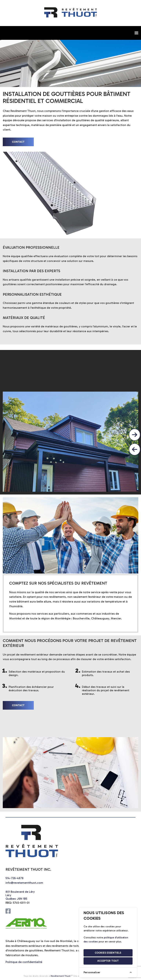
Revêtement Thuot (61, 976)
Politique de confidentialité (24, 962)
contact (18, 142)
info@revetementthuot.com (24, 883)
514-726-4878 (15, 878)
